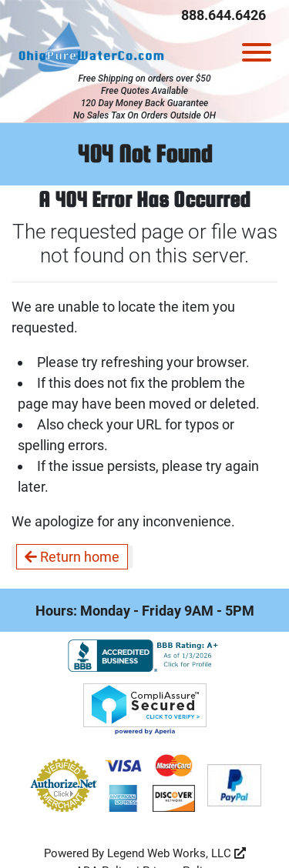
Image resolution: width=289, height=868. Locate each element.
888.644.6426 (223, 15)
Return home (72, 557)
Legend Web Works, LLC (176, 853)
